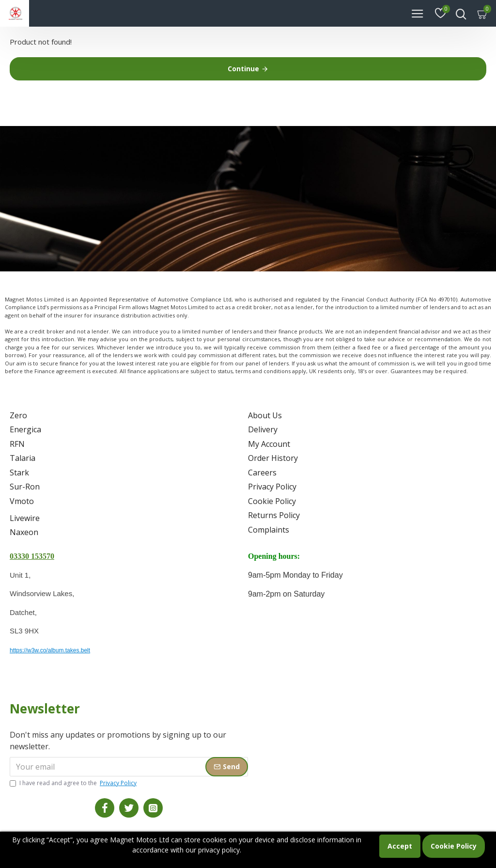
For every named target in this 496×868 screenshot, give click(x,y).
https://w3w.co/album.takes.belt (50, 650)
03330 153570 (32, 556)
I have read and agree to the (74, 783)
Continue (243, 69)
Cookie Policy (454, 846)
